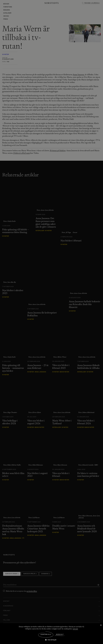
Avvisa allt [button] (60, 634)
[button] (51, 640)
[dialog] (51, 322)
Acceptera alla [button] (46, 634)
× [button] (101, 625)
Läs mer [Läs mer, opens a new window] (75, 629)
